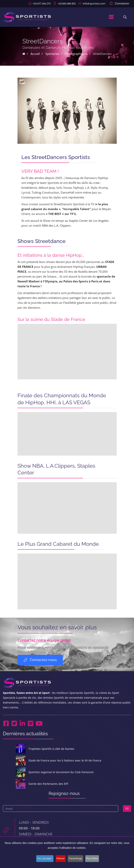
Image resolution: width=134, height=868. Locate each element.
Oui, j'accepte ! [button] (42, 859)
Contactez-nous (40, 660)
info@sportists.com (94, 3)
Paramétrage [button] (77, 859)
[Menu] (111, 17)
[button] (119, 3)
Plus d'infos (95, 859)
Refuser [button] (60, 859)
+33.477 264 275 (42, 3)
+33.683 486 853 (67, 3)
